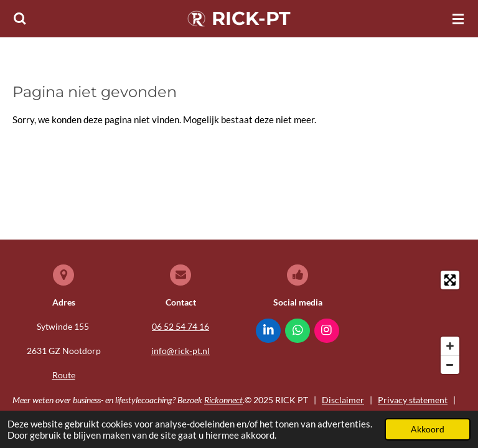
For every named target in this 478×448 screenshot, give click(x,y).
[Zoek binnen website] (20, 19)
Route (64, 375)
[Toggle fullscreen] (450, 280)
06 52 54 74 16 (180, 326)
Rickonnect (223, 400)
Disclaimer (343, 400)
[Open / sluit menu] (458, 19)
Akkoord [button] (428, 429)
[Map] (415, 322)
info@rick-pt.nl (180, 351)
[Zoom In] (450, 346)
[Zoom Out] (450, 365)
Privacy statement (413, 400)
